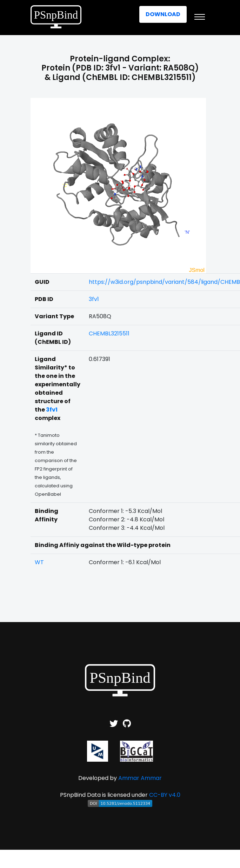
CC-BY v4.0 (165, 795)
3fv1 (94, 299)
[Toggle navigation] (200, 17)
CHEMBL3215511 (109, 333)
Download (163, 14)
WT (39, 562)
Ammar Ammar (140, 778)
